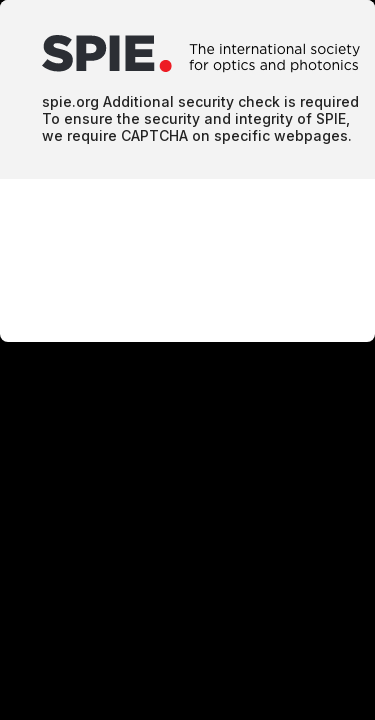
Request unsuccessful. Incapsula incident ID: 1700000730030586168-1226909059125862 (187, 360)
